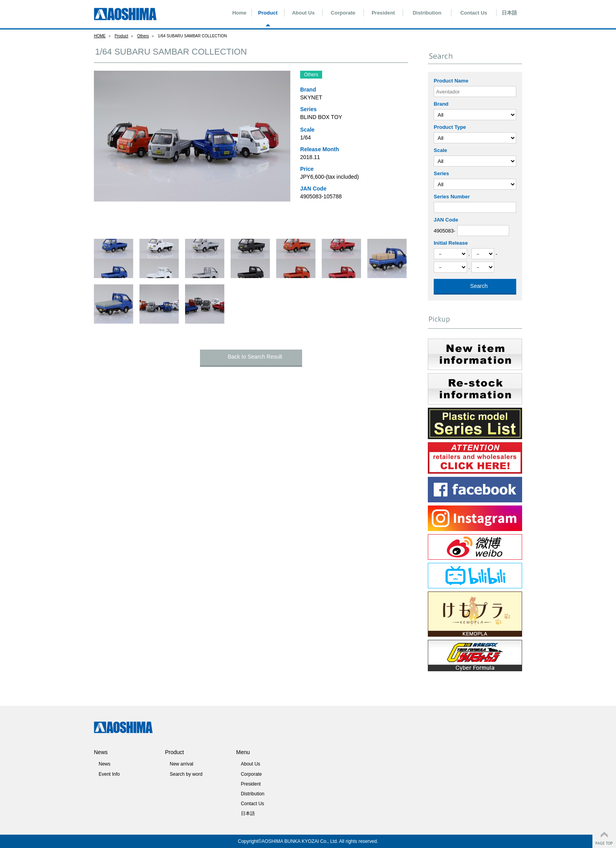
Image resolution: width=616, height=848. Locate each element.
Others (143, 36)
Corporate (343, 13)
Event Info (109, 774)
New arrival (181, 764)
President (383, 13)
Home (239, 13)
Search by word (186, 774)
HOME (100, 36)
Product (268, 13)
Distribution (427, 13)
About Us (303, 13)
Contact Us (474, 13)
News (104, 764)
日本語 (509, 13)
